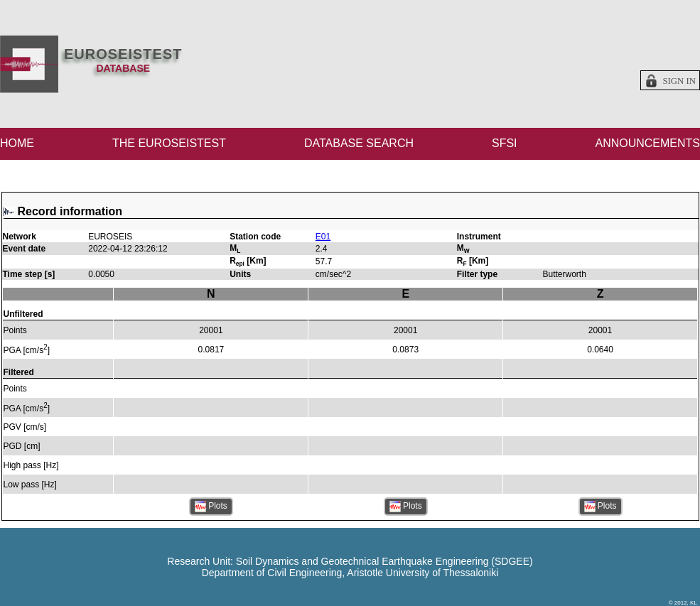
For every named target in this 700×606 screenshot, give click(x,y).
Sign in (679, 81)
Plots (211, 507)
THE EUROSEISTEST (169, 143)
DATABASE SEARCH (359, 143)
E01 (323, 237)
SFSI (505, 143)
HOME (17, 143)
